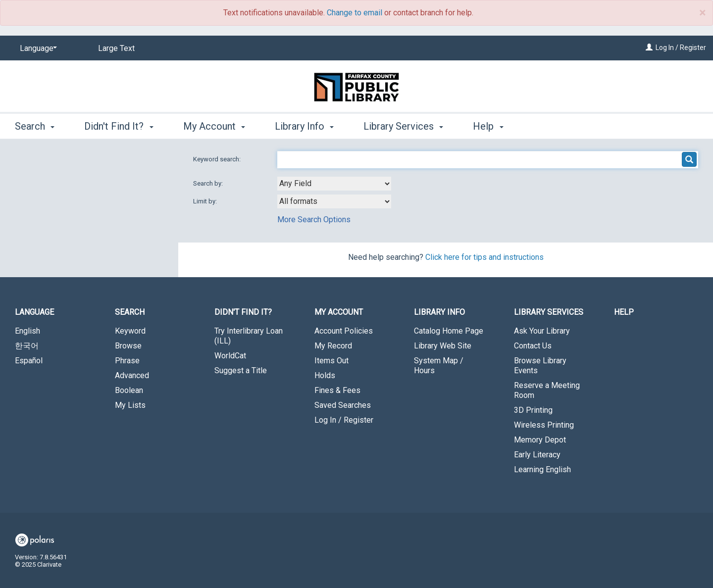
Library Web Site (443, 346)
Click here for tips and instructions (484, 257)
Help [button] (488, 126)
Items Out (331, 361)
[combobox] (334, 184)
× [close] (702, 13)
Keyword (130, 331)
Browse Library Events (540, 366)
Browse (128, 346)
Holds (325, 375)
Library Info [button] (304, 126)
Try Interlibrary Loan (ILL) (249, 336)
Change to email (355, 13)
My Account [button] (214, 126)
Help (624, 312)
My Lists (130, 405)
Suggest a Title (241, 370)
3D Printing (533, 410)
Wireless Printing (544, 425)
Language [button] (34, 312)
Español (29, 361)
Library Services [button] (403, 126)
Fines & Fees (337, 390)
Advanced (132, 375)
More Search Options (314, 220)
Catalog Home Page (449, 331)
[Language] (37, 49)
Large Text (116, 48)
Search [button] (35, 126)
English (27, 331)
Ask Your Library (542, 331)
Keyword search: (218, 159)
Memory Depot (540, 440)
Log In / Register (681, 48)
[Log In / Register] (649, 48)
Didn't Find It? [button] (119, 126)
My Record (333, 346)
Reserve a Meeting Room (547, 390)
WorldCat (230, 356)
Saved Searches (343, 405)
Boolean (129, 390)
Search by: (209, 183)
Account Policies (344, 331)
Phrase (127, 361)
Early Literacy (537, 455)
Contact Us (533, 346)
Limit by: (206, 201)
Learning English (542, 469)
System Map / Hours (439, 366)
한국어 (27, 346)
